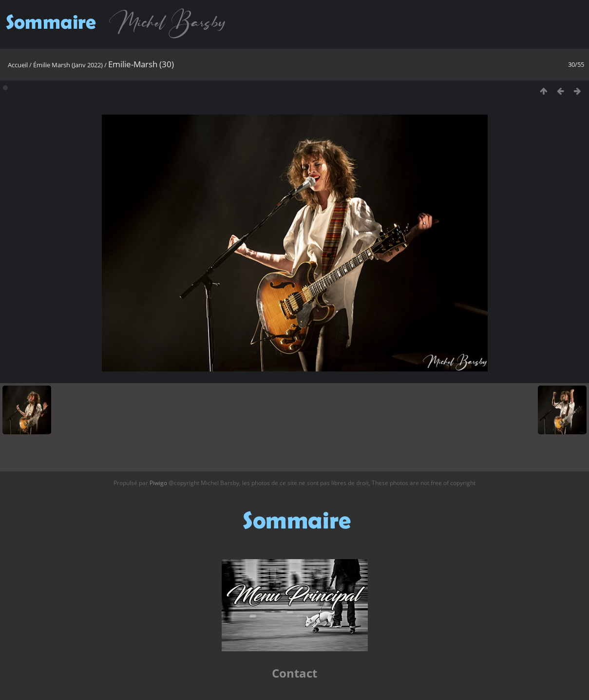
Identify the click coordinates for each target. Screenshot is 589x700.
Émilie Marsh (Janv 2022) (68, 65)
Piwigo (158, 483)
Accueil (18, 65)
